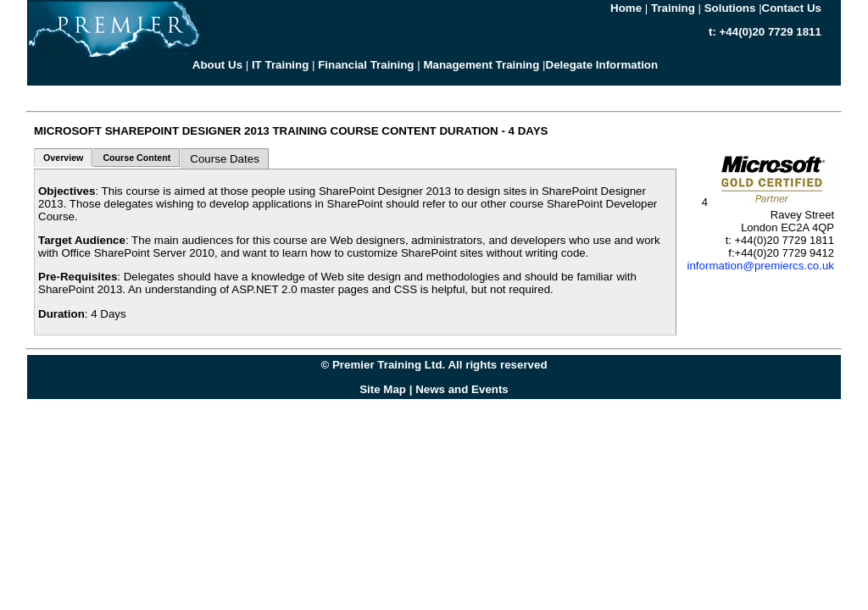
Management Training (481, 65)
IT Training (280, 65)
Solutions (730, 8)
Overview (63, 158)
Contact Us (792, 8)
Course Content (136, 158)
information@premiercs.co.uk (760, 266)
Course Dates (225, 159)
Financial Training (366, 65)
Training (673, 8)
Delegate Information (602, 65)
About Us (217, 65)
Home (626, 8)
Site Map (383, 389)
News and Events (462, 389)
